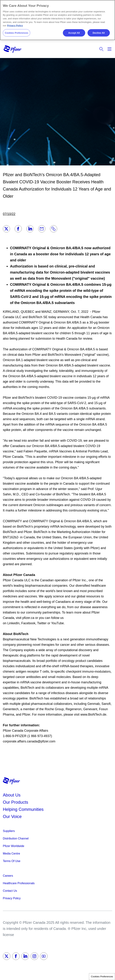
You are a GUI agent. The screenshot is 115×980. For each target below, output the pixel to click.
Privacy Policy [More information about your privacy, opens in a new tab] (15, 26)
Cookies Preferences (102, 977)
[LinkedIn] (30, 229)
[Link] (54, 229)
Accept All (74, 33)
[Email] (42, 229)
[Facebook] (18, 229)
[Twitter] (6, 229)
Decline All (99, 33)
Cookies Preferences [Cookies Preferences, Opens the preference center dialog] (17, 33)
